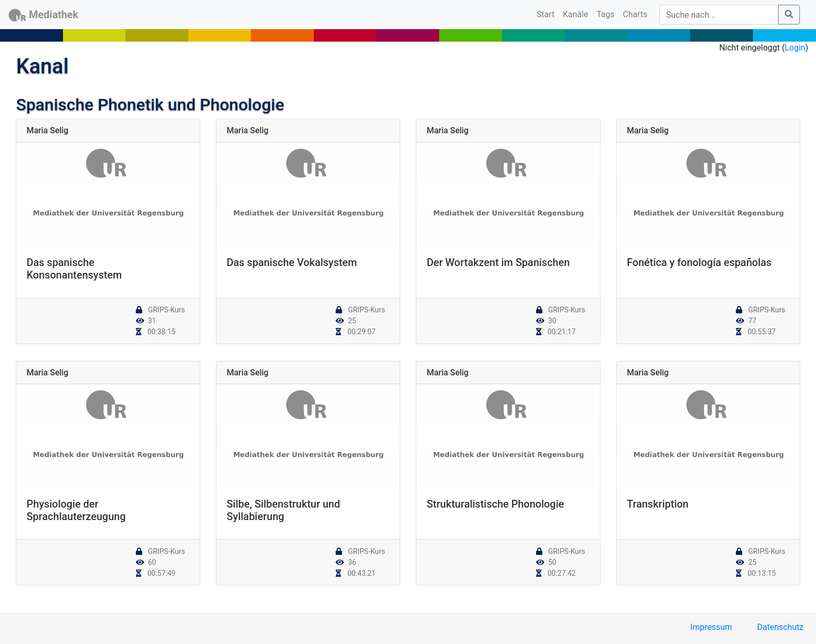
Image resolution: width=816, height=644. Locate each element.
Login (795, 48)
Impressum (711, 627)
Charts (635, 14)
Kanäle (576, 14)
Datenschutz (780, 627)
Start (547, 14)
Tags (605, 14)
